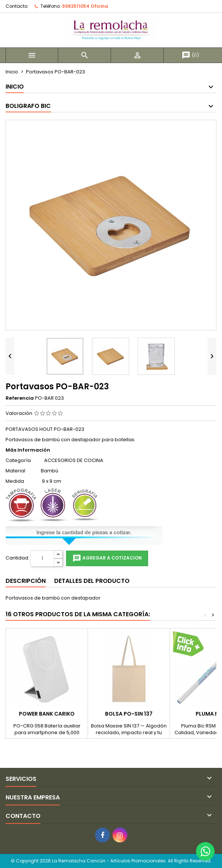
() (190, 55)
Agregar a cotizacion (107, 558)
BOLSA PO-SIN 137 (129, 714)
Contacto (17, 6)
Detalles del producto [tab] (92, 581)
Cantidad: (17, 558)
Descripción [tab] (26, 581)
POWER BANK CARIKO (47, 714)
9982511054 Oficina (85, 6)
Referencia (20, 398)
